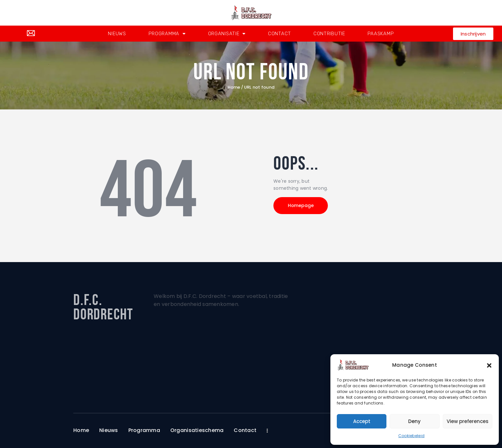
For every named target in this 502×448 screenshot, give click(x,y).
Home (234, 87)
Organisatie (227, 34)
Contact (279, 34)
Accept (362, 421)
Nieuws (117, 34)
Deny (414, 421)
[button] (489, 365)
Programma (167, 34)
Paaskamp (381, 34)
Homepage (302, 206)
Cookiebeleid (411, 436)
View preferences (468, 421)
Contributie (329, 34)
